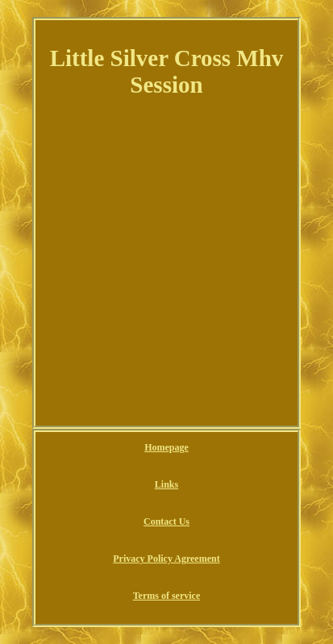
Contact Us (166, 521)
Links (166, 484)
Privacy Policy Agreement (166, 559)
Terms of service (167, 596)
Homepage (166, 447)
